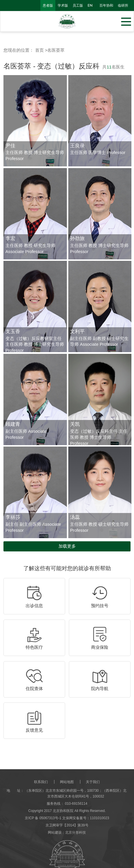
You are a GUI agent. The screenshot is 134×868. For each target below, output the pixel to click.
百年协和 (106, 5)
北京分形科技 (76, 832)
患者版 (48, 5)
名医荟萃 (56, 50)
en (90, 5)
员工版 (78, 5)
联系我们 (41, 782)
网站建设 (55, 832)
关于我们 (93, 782)
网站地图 (67, 782)
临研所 (123, 5)
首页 (39, 50)
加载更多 (67, 546)
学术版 (63, 5)
